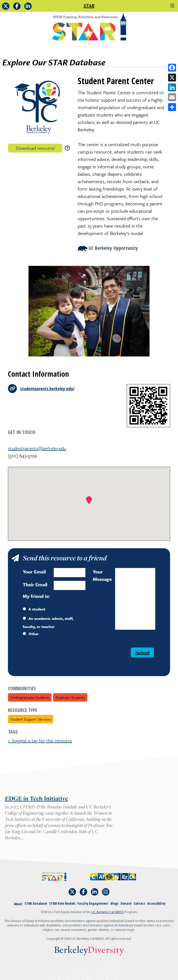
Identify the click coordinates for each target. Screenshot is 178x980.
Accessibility (156, 903)
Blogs (114, 903)
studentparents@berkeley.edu (37, 448)
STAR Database (36, 903)
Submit (142, 652)
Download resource (35, 148)
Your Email (34, 572)
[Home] (89, 29)
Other (31, 634)
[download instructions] (67, 148)
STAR (89, 6)
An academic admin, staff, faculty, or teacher (48, 622)
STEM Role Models (62, 903)
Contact (139, 903)
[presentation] (56, 657)
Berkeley (89, 950)
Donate (126, 903)
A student (34, 609)
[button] (89, 500)
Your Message (102, 575)
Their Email (35, 584)
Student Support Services (31, 719)
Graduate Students (70, 697)
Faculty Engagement (93, 903)
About (18, 904)
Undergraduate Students (30, 697)
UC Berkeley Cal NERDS (108, 912)
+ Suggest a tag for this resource (40, 740)
